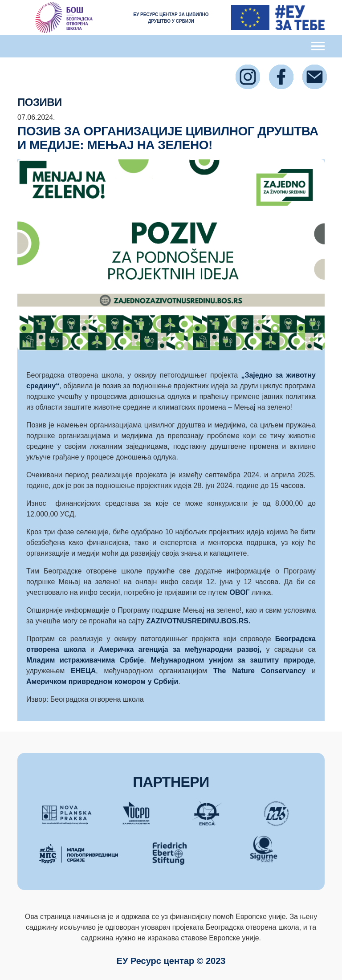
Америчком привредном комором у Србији (102, 681)
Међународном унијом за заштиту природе (232, 660)
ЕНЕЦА (83, 671)
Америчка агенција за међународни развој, (180, 649)
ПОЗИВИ (40, 102)
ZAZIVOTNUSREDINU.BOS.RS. (199, 621)
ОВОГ (241, 592)
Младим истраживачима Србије (85, 660)
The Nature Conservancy (263, 671)
